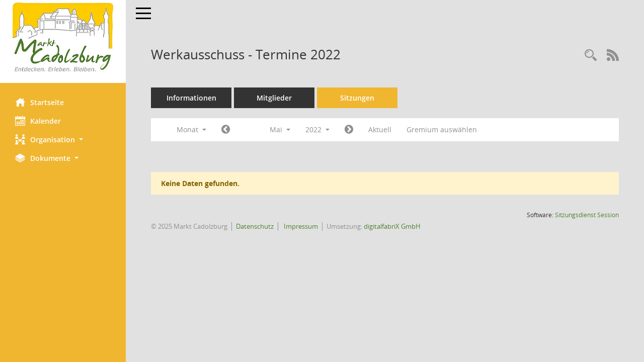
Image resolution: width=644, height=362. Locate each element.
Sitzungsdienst (587, 215)
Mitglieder (274, 98)
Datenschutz (255, 226)
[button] (63, 140)
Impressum (300, 226)
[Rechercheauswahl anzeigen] (591, 56)
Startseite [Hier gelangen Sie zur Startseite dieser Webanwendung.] (39, 102)
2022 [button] (317, 129)
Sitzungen (357, 98)
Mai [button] (280, 129)
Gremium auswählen (442, 129)
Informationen (191, 98)
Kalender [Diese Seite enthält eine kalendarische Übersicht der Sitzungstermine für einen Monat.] (38, 121)
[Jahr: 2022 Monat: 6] (349, 130)
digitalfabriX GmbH (392, 226)
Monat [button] (191, 129)
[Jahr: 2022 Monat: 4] (226, 130)
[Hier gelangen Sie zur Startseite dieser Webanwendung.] (63, 38)
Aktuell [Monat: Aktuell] (380, 129)
